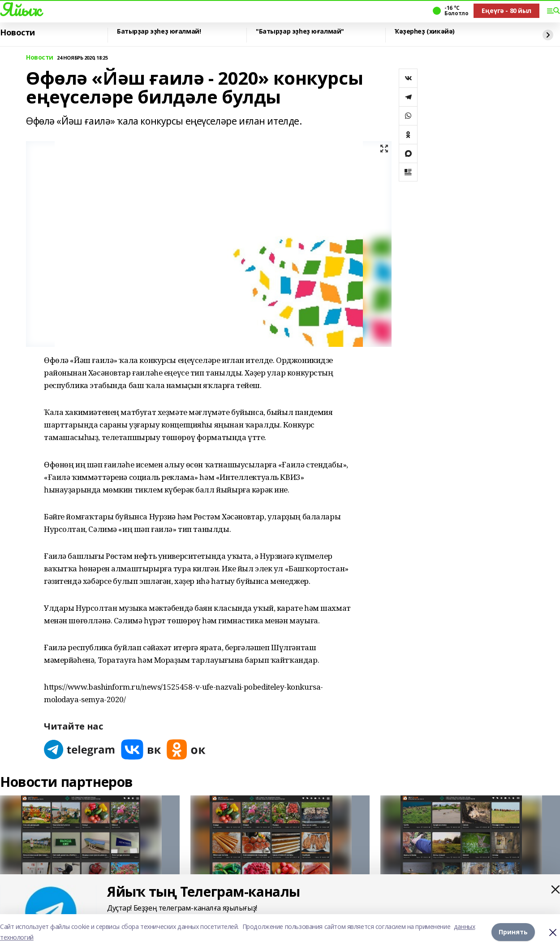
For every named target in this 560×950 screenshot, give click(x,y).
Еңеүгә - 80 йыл (506, 11)
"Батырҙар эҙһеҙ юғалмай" (300, 32)
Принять (513, 932)
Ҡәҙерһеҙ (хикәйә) (425, 32)
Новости (17, 33)
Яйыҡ (20, 9)
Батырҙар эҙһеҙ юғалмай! (159, 32)
